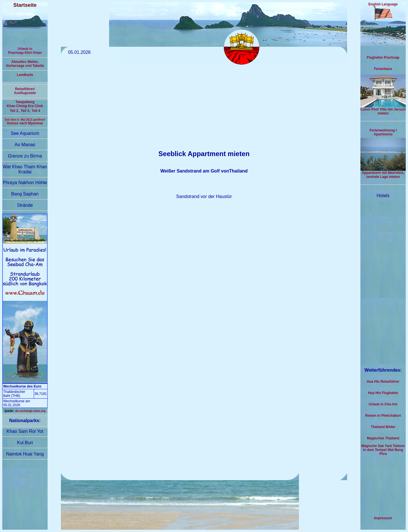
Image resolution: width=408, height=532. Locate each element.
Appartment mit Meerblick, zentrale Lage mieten (383, 173)
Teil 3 (25, 111)
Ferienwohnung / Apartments (383, 132)
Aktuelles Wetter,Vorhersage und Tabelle (25, 64)
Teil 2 (14, 111)
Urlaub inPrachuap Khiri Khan (25, 51)
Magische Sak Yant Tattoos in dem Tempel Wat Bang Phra (383, 450)
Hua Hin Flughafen (383, 393)
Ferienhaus (383, 69)
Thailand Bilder (383, 427)
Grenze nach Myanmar (25, 123)
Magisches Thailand (383, 438)
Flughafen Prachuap (383, 58)
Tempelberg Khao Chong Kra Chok (25, 104)
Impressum (383, 518)
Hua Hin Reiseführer (383, 382)
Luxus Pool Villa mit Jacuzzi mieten (383, 110)
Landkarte (25, 75)
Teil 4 (36, 111)
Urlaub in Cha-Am (383, 404)
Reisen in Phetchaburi (383, 416)
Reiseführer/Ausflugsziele (25, 91)
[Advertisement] (204, 105)
